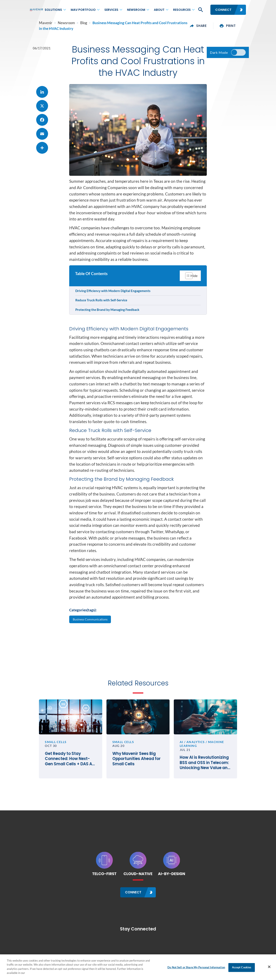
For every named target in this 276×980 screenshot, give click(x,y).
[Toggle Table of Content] (190, 293)
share (208, 26)
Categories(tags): (83, 629)
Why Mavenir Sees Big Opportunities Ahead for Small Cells (133, 783)
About (159, 10)
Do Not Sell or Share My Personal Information (196, 968)
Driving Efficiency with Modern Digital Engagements (113, 308)
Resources (182, 10)
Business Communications (91, 638)
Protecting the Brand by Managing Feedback (108, 327)
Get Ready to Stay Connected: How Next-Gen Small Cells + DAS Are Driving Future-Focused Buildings (64, 783)
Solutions (53, 10)
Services (111, 10)
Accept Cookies (242, 968)
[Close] (269, 967)
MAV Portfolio (83, 10)
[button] (200, 10)
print (237, 26)
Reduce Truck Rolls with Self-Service (102, 317)
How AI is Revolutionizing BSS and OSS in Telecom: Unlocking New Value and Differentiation (212, 786)
